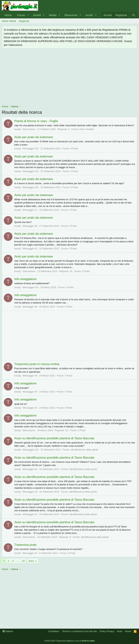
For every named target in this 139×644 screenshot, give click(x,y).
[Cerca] (134, 15)
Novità (37, 15)
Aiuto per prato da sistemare (34, 137)
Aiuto (120, 631)
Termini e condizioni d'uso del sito (80, 631)
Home (8, 15)
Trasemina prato (25, 545)
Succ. (32, 561)
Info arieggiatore (25, 279)
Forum (21, 15)
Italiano (8, 631)
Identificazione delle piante (84, 450)
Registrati (24, 21)
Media (53, 15)
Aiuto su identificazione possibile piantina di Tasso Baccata (54, 438)
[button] (28, 15)
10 (23, 561)
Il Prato (74, 148)
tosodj (17, 129)
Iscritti (89, 15)
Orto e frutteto (87, 129)
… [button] (18, 561)
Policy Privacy (107, 631)
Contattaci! (54, 631)
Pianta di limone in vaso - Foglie (36, 121)
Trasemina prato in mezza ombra (37, 364)
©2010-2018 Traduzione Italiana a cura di (69, 641)
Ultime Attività (9, 21)
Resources (71, 15)
